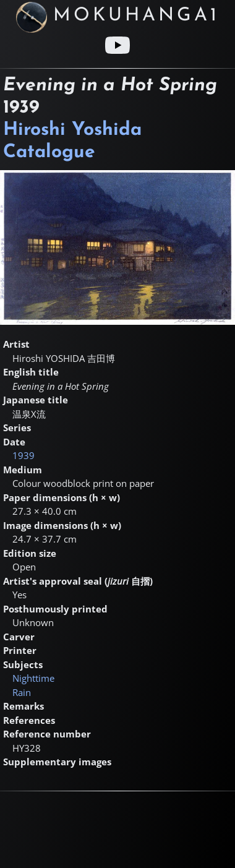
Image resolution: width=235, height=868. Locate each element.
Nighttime (33, 678)
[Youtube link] (117, 45)
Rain (22, 692)
